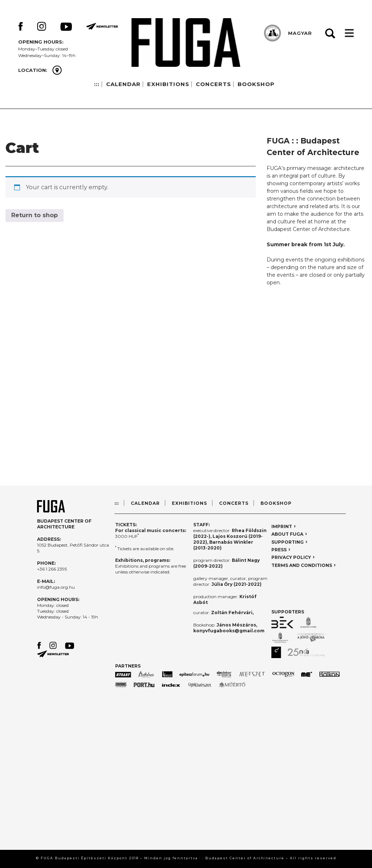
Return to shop (35, 215)
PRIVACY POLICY (291, 557)
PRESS (279, 550)
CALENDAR (123, 84)
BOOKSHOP (256, 84)
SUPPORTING (288, 542)
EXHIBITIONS (168, 84)
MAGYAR (300, 33)
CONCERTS (213, 84)
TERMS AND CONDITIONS (302, 565)
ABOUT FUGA (287, 534)
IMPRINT (282, 526)
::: (97, 84)
